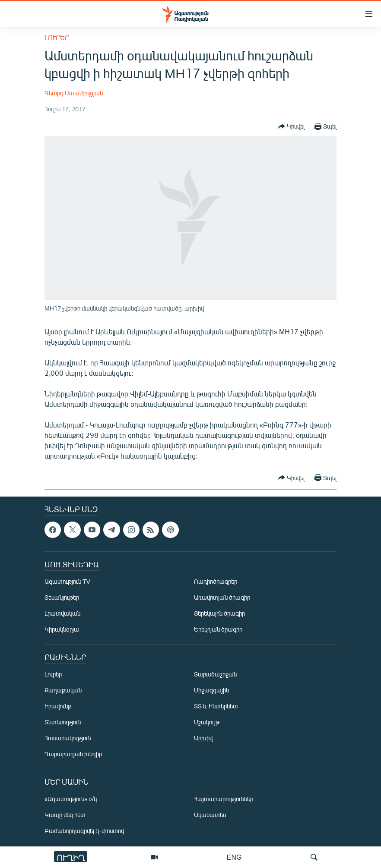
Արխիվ (203, 738)
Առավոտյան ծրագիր (222, 597)
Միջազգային (211, 690)
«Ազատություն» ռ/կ (71, 799)
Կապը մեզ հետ (65, 815)
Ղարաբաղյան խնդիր (73, 754)
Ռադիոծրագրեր (216, 581)
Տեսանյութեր (62, 597)
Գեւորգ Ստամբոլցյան (74, 93)
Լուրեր (57, 37)
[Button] (291, 126)
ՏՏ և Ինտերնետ (216, 706)
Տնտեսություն (63, 722)
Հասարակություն (68, 738)
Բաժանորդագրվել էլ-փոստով (84, 831)
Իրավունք (58, 706)
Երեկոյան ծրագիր (218, 629)
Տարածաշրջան (215, 674)
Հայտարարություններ (224, 799)
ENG (234, 857)
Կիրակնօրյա (62, 629)
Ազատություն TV (67, 581)
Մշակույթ (207, 722)
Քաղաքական (63, 690)
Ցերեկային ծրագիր (219, 613)
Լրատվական (62, 613)
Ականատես (210, 815)
